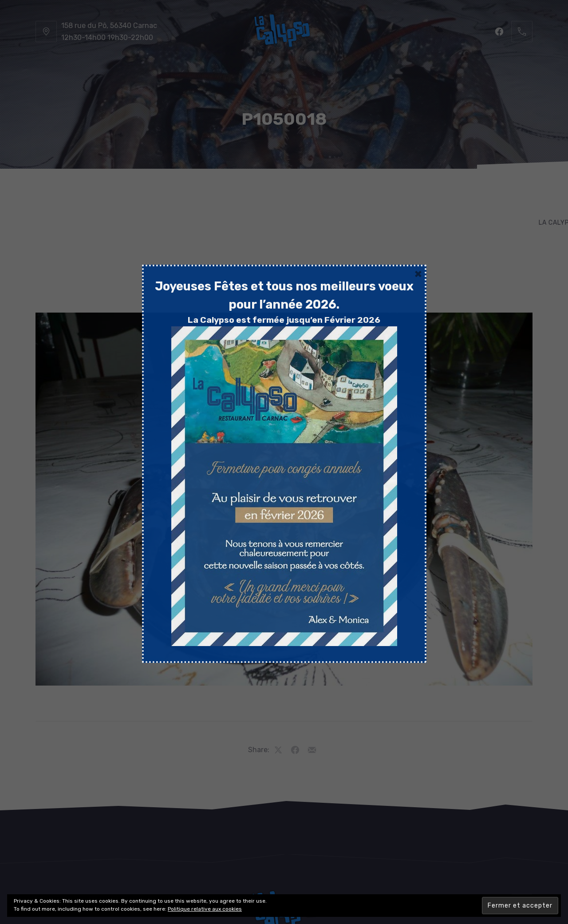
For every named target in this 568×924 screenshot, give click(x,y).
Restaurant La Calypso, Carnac (263, 891)
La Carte (207, 191)
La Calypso (81, 191)
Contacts (489, 191)
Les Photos (377, 191)
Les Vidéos (434, 191)
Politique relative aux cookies (205, 909)
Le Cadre (322, 191)
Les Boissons (265, 191)
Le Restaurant (146, 191)
